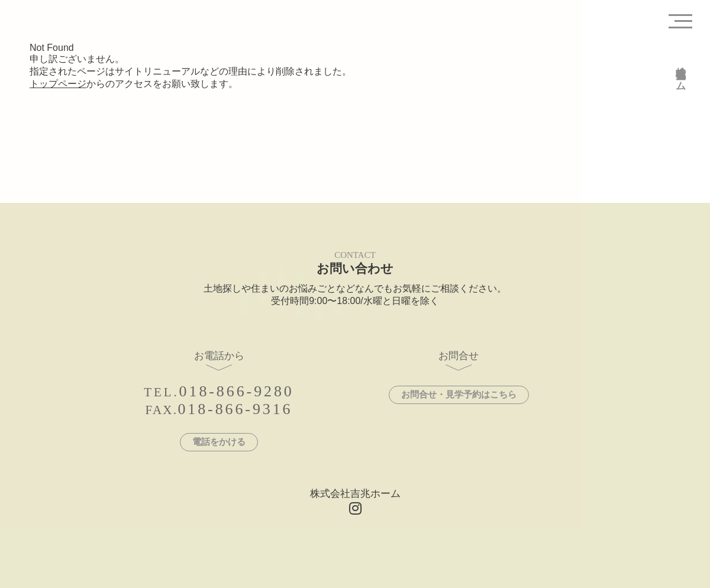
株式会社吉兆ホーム (681, 73)
